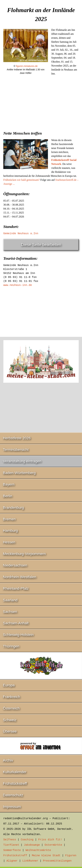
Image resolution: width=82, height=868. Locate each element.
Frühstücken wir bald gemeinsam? (21, 180)
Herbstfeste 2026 (17, 438)
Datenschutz (13, 795)
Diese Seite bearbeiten (41, 245)
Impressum (12, 807)
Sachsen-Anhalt (16, 623)
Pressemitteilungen (57, 861)
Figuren (71, 856)
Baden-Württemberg (19, 473)
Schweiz (10, 720)
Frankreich (12, 697)
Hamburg (10, 531)
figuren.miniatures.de (27, 66)
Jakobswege (32, 845)
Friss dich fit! (50, 840)
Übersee (10, 731)
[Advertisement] (41, 104)
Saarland (10, 600)
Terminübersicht (16, 450)
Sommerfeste (12, 850)
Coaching (27, 840)
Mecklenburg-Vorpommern (24, 554)
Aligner (12, 861)
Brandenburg (13, 508)
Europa (9, 685)
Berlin (8, 496)
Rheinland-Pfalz (16, 589)
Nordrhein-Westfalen (20, 577)
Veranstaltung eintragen (22, 461)
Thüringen (11, 646)
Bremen (9, 519)
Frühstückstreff (15, 784)
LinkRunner (30, 861)
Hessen (9, 542)
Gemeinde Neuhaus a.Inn (21, 234)
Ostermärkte (53, 845)
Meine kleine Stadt (46, 856)
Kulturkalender (15, 772)
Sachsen (10, 612)
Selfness (10, 840)
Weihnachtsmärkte (38, 850)
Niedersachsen (15, 565)
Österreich (11, 708)
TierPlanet (11, 845)
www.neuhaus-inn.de (18, 285)
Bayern (9, 484)
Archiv (8, 760)
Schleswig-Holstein (18, 635)
